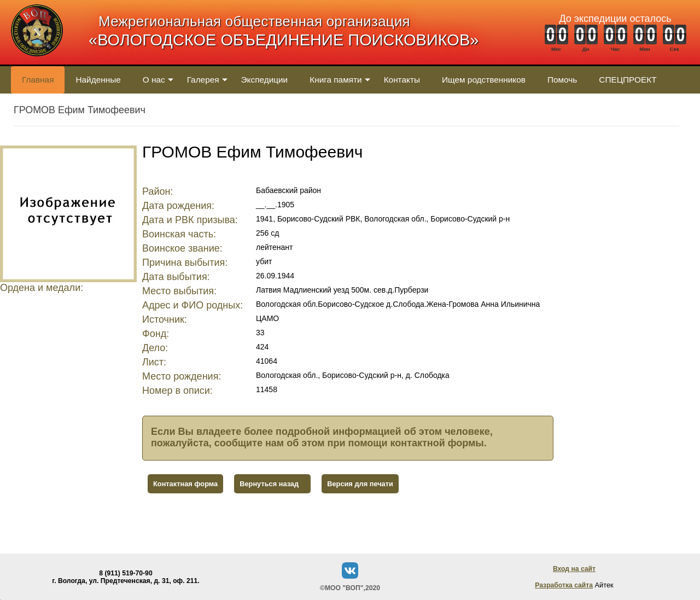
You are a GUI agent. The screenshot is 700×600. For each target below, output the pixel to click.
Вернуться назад (269, 484)
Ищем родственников (484, 80)
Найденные (98, 80)
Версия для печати (360, 484)
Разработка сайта (564, 585)
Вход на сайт (574, 569)
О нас (154, 80)
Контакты (402, 80)
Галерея (203, 80)
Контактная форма (185, 484)
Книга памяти (336, 80)
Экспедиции (265, 80)
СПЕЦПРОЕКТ (628, 80)
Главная (38, 80)
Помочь (562, 80)
